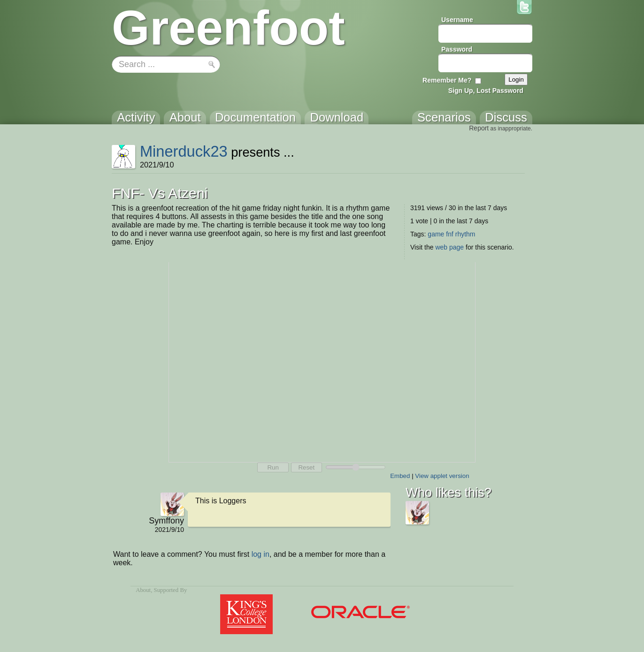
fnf (450, 234)
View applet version (442, 476)
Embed (400, 476)
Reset (306, 467)
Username (457, 20)
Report (479, 128)
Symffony (166, 521)
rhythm (465, 234)
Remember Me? (447, 80)
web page (449, 247)
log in (261, 554)
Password (457, 49)
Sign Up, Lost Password (486, 91)
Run (273, 467)
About (143, 590)
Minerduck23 (184, 151)
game (436, 234)
